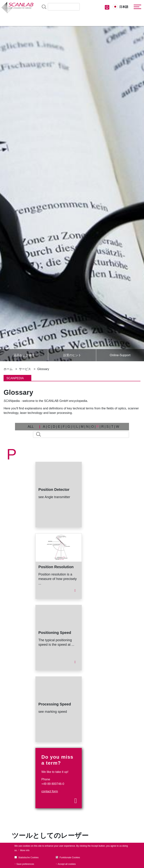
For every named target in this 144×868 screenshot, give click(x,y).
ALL (31, 427)
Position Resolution (56, 567)
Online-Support (120, 355)
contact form (50, 791)
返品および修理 (24, 355)
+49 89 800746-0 (53, 784)
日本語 (124, 7)
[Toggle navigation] (136, 7)
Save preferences (25, 864)
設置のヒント (72, 355)
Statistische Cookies (28, 858)
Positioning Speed (55, 633)
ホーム (8, 369)
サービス (25, 369)
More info (25, 850)
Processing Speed (55, 704)
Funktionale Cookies (70, 858)
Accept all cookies (67, 864)
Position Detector (54, 490)
